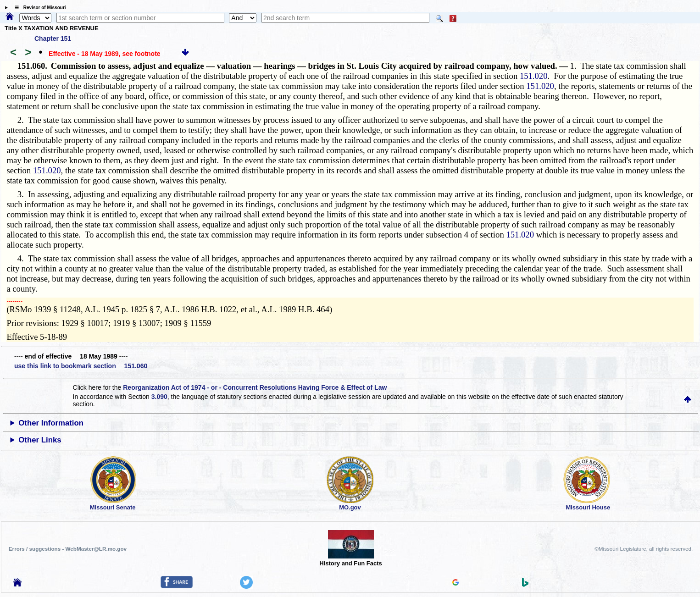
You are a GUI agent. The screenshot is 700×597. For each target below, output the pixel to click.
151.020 (534, 76)
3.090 (159, 397)
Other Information (51, 423)
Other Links (40, 440)
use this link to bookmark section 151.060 (81, 366)
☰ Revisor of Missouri (38, 8)
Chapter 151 (53, 39)
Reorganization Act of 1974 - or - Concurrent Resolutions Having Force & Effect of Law (255, 387)
